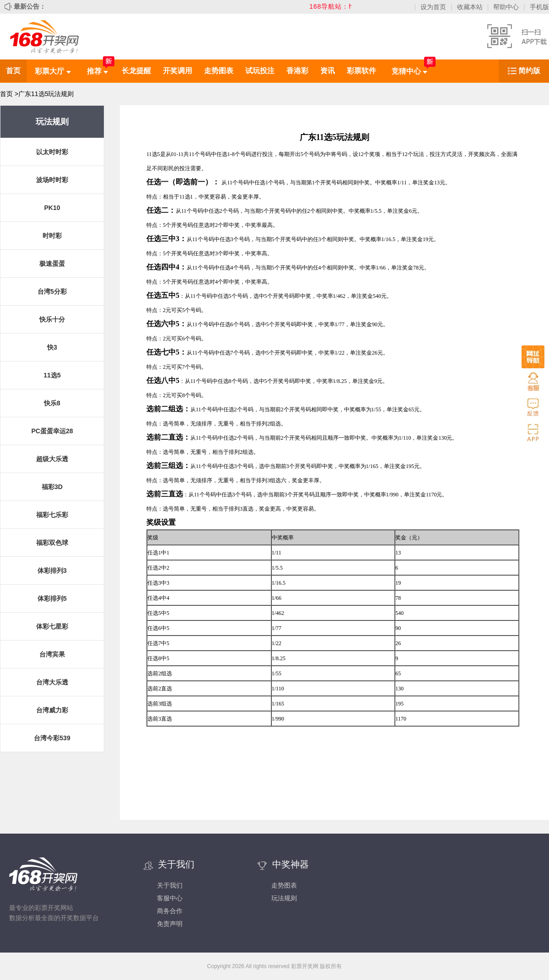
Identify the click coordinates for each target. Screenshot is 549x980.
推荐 (97, 71)
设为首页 (433, 7)
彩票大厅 (53, 71)
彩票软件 (361, 71)
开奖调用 (178, 71)
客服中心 (170, 898)
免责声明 (170, 924)
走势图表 (219, 71)
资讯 (328, 71)
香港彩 (297, 71)
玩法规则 (284, 898)
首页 (13, 71)
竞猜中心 (409, 71)
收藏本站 (470, 7)
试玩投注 (260, 71)
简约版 (529, 71)
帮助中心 (506, 7)
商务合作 (170, 911)
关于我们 (170, 885)
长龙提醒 (136, 71)
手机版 (539, 7)
